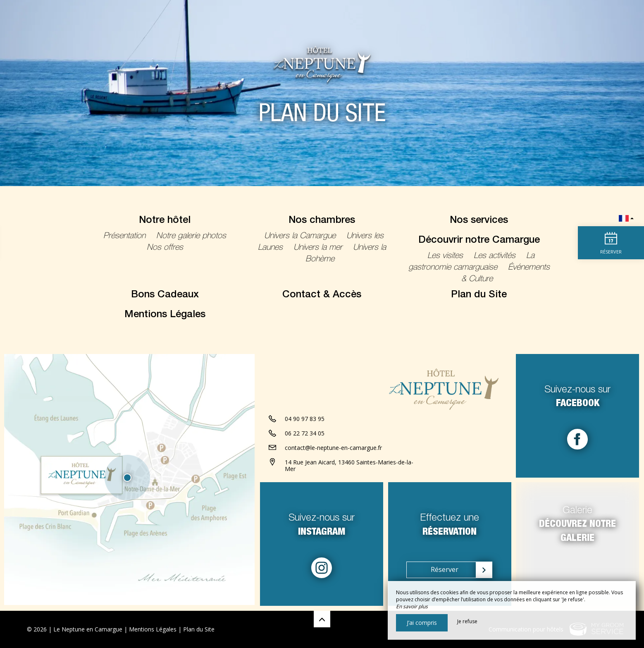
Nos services (479, 221)
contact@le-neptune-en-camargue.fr (333, 448)
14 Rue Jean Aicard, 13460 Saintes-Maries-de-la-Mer (349, 466)
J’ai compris (422, 623)
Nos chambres (322, 221)
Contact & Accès (322, 295)
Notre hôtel (165, 221)
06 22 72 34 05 (305, 434)
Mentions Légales (165, 315)
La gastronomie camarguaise (472, 262)
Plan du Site (479, 295)
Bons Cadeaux (165, 295)
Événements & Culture (506, 274)
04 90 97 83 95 (305, 419)
